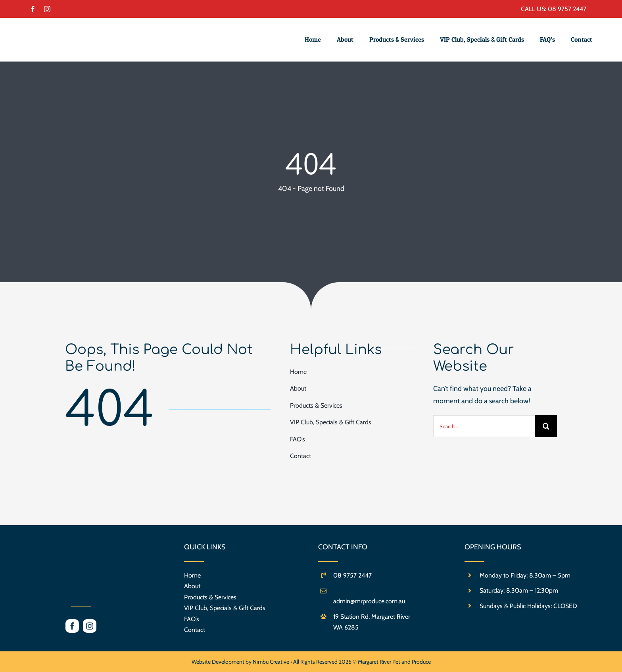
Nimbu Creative (271, 662)
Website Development (219, 662)
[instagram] (47, 9)
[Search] (546, 426)
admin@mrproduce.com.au (369, 601)
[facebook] (33, 9)
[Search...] (484, 426)
